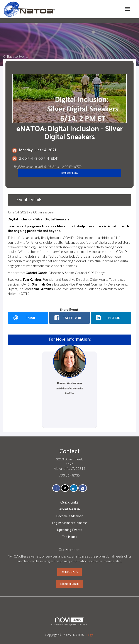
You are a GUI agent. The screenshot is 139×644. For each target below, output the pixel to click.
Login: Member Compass (70, 523)
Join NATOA (69, 572)
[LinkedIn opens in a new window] (111, 318)
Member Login (69, 584)
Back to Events (16, 56)
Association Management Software (69, 621)
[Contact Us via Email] (83, 488)
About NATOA (70, 509)
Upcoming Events (70, 530)
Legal (90, 635)
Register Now (69, 173)
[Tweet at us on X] (65, 488)
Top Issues (69, 537)
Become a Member (69, 516)
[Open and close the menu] (95, 9)
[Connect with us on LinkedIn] (74, 488)
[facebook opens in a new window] (69, 318)
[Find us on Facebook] (56, 488)
